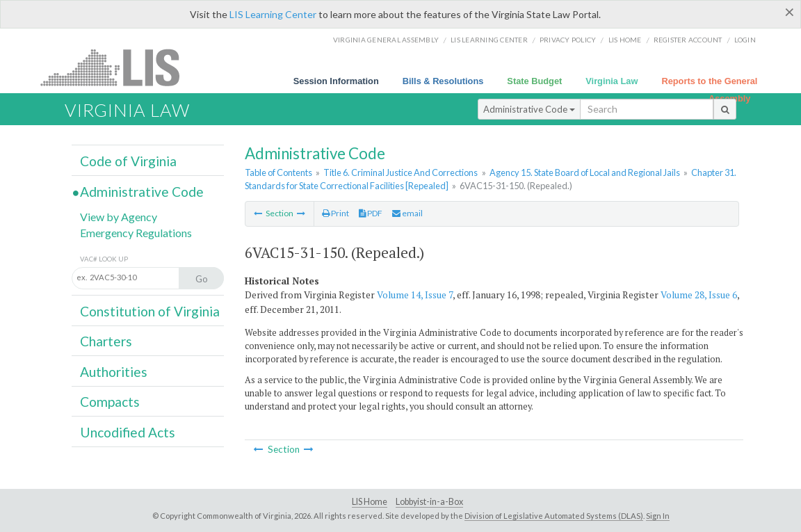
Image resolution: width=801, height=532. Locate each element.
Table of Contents (278, 172)
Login (745, 40)
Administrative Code (529, 109)
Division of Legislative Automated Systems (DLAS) (554, 516)
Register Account (688, 40)
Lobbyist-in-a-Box (429, 502)
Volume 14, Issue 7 (415, 295)
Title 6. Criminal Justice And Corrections (400, 172)
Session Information (336, 81)
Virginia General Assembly (386, 40)
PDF (371, 213)
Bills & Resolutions (443, 81)
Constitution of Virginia (150, 311)
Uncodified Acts (128, 432)
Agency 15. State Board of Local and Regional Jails (585, 172)
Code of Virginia (128, 161)
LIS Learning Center (273, 14)
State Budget (534, 81)
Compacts (110, 402)
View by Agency (119, 217)
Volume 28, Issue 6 (699, 295)
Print (335, 213)
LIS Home (370, 502)
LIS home (625, 40)
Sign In (658, 516)
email (407, 213)
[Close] (790, 12)
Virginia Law (612, 81)
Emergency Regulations (136, 233)
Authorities (114, 372)
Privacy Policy (568, 40)
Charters (106, 341)
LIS (118, 67)
